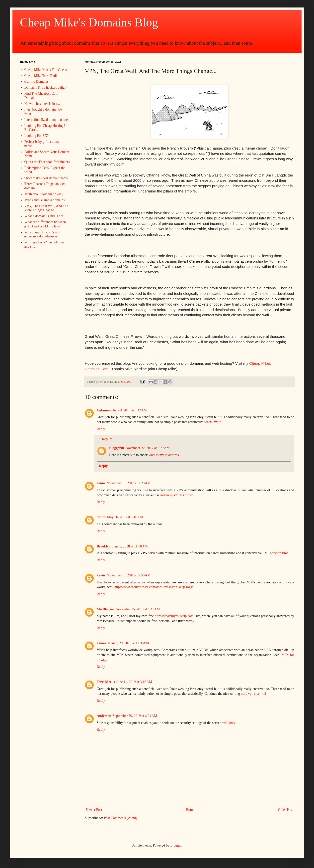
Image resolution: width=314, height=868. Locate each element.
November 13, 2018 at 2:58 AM (128, 575)
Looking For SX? (37, 136)
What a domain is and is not (44, 216)
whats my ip (213, 422)
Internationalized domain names (47, 120)
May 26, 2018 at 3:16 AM (125, 517)
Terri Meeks (106, 682)
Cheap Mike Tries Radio (41, 76)
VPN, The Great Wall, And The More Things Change (46, 208)
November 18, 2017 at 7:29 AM (128, 483)
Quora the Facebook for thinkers (47, 162)
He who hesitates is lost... (42, 104)
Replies (107, 439)
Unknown (104, 410)
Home (190, 810)
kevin (101, 575)
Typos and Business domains (45, 200)
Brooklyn (104, 546)
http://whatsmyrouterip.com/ (175, 616)
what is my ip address (164, 455)
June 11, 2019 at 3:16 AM (134, 682)
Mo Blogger (105, 609)
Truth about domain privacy (44, 194)
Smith (101, 517)
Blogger (176, 845)
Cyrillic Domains (37, 82)
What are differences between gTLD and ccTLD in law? (45, 224)
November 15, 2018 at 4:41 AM (138, 609)
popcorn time (279, 553)
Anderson (104, 716)
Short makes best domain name (46, 178)
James (101, 643)
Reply (101, 429)
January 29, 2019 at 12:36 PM (128, 643)
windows (229, 723)
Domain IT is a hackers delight (46, 87)
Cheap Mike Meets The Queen (46, 70)
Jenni (101, 483)
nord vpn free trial (253, 694)
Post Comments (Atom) (120, 818)
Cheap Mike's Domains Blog (89, 22)
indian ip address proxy (177, 495)
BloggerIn (117, 448)
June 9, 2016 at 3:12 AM (130, 410)
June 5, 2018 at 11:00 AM (130, 546)
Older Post (286, 810)
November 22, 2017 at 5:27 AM (148, 448)
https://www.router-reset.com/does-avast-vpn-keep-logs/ (154, 587)
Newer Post (94, 810)
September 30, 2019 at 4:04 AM (135, 716)
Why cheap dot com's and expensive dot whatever (42, 234)
